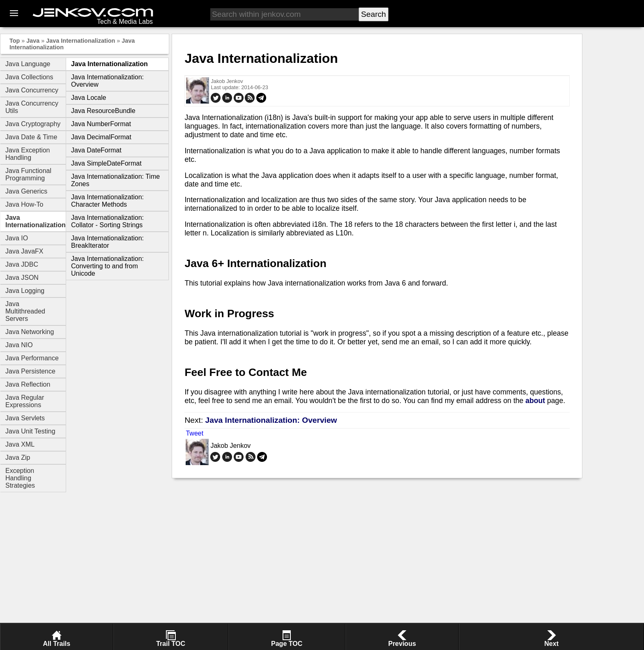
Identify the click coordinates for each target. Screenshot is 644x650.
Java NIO (19, 345)
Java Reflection (28, 384)
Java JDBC (22, 264)
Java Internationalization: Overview (271, 420)
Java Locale (89, 98)
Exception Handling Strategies (20, 478)
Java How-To (24, 204)
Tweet (194, 433)
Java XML (20, 444)
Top (15, 41)
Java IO (17, 238)
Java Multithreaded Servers (25, 311)
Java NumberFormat (101, 124)
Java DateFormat (96, 150)
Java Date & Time (31, 137)
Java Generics (26, 191)
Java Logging (25, 291)
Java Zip (18, 458)
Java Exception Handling (28, 154)
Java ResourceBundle (103, 111)
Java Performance (32, 358)
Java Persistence (30, 371)
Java (33, 41)
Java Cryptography (33, 124)
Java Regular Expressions (25, 401)
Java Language (28, 64)
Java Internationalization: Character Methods (107, 201)
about (535, 401)
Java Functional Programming (28, 174)
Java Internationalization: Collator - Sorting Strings (107, 221)
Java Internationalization (80, 41)
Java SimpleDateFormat (106, 163)
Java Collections (29, 77)
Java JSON (22, 278)
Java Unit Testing (30, 431)
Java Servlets (25, 418)
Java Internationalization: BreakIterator (107, 242)
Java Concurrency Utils (32, 107)
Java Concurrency (32, 90)
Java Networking (30, 332)
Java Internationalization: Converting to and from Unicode (107, 266)
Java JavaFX (24, 251)
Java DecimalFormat (101, 137)
